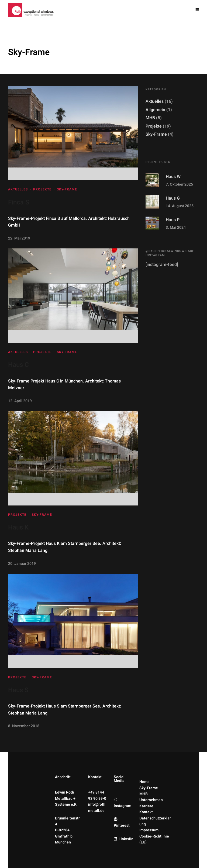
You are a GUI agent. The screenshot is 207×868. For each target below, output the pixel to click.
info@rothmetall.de (97, 807)
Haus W (173, 177)
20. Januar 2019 (22, 564)
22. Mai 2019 (19, 238)
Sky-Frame (67, 189)
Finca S (19, 202)
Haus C (18, 365)
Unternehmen (151, 800)
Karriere (146, 806)
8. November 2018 (24, 726)
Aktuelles (18, 189)
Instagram (123, 806)
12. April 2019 (20, 401)
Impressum (149, 830)
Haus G (173, 198)
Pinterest (122, 826)
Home (144, 782)
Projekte (42, 189)
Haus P (173, 220)
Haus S (18, 690)
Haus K (18, 527)
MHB (150, 118)
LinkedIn (126, 839)
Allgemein (155, 110)
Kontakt (146, 812)
